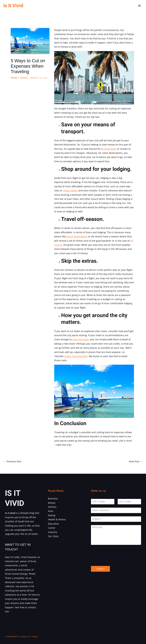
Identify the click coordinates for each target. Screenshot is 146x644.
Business (53, 498)
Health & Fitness (57, 519)
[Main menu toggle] (139, 6)
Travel (24, 78)
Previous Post (12, 461)
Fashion (52, 507)
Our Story (53, 536)
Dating (52, 515)
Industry (53, 532)
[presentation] (116, 560)
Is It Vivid (13, 6)
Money (15, 78)
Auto (51, 511)
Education (53, 524)
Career (52, 528)
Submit (100, 569)
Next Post (136, 461)
